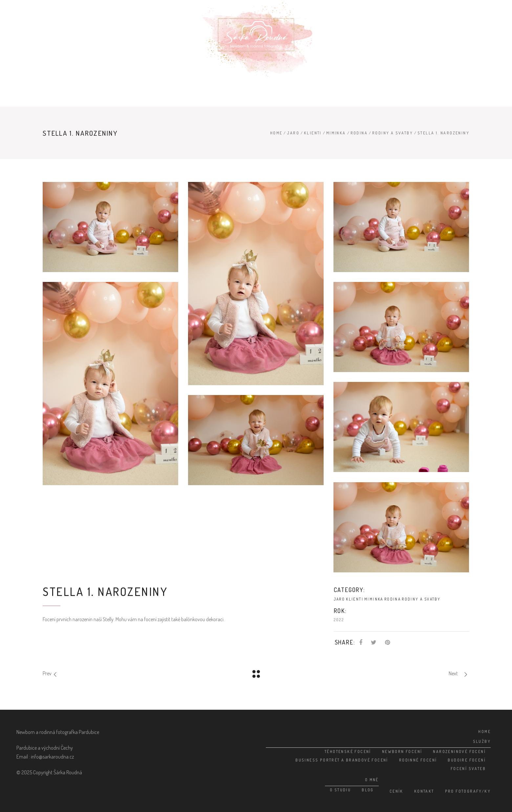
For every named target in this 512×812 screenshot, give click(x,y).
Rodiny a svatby (393, 133)
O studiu (340, 790)
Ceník (396, 791)
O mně (372, 780)
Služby (482, 741)
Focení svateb (468, 769)
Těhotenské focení (348, 752)
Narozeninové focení (459, 752)
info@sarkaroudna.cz (52, 757)
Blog (368, 790)
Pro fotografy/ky (468, 791)
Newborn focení (402, 752)
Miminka (336, 133)
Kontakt (424, 791)
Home (276, 133)
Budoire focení (467, 760)
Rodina (359, 133)
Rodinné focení (418, 760)
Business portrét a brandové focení (342, 760)
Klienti (313, 133)
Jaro (293, 133)
